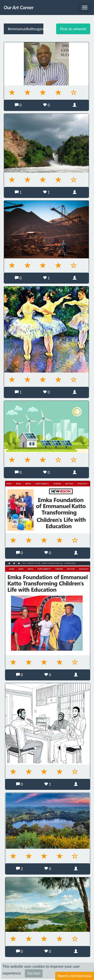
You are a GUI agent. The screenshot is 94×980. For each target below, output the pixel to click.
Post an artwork (73, 29)
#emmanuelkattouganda (26, 29)
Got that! (34, 973)
